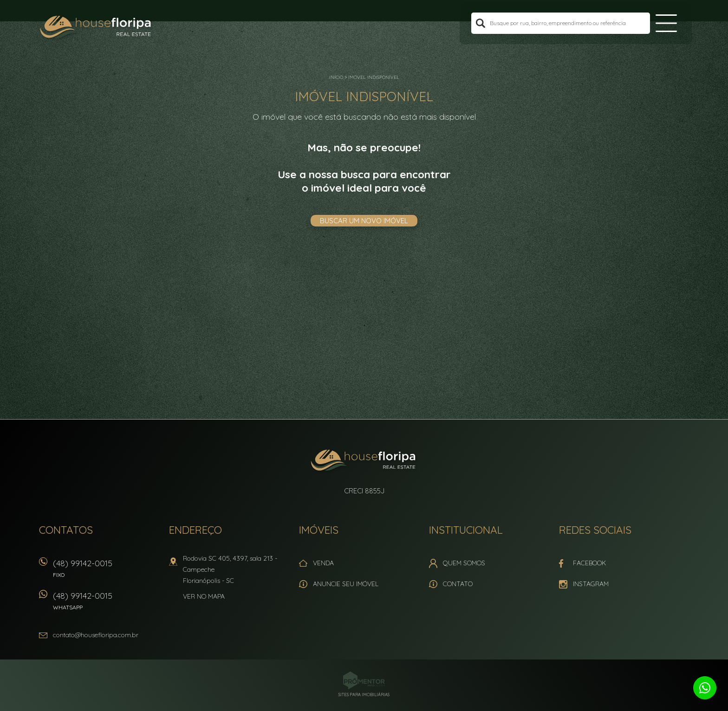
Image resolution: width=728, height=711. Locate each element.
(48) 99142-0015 (106, 572)
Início (336, 77)
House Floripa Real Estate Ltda (364, 461)
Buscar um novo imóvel (364, 221)
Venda (323, 563)
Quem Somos (464, 563)
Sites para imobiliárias (364, 695)
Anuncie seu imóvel (346, 584)
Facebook (589, 563)
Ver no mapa (204, 596)
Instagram (591, 584)
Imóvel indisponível (374, 77)
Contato (458, 584)
